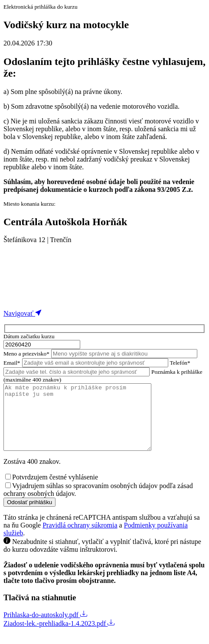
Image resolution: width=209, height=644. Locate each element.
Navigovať (23, 313)
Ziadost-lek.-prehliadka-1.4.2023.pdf (59, 636)
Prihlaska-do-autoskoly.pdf (45, 628)
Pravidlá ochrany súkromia (80, 538)
